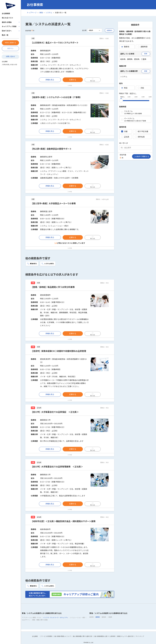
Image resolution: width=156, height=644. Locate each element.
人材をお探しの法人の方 (9, 65)
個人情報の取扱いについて (63, 636)
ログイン (10, 48)
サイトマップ (140, 636)
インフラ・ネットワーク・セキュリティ (56, 618)
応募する (73, 80)
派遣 (124, 131)
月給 (141, 88)
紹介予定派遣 (142, 131)
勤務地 (125, 47)
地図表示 (110, 30)
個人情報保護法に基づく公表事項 (105, 636)
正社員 (125, 137)
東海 (41, 13)
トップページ (32, 13)
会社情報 (5, 62)
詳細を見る (50, 80)
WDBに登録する (10, 43)
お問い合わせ (10, 57)
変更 (146, 54)
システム (49, 13)
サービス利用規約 (47, 636)
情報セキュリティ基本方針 (125, 636)
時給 (124, 88)
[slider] (121, 100)
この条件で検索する (141, 156)
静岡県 (98, 617)
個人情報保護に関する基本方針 (83, 636)
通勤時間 (143, 47)
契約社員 (140, 137)
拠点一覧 (5, 35)
